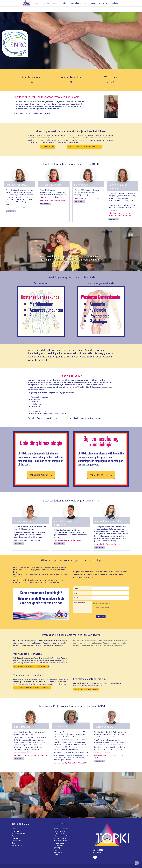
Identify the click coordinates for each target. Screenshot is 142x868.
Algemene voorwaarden (61, 823)
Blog (85, 3)
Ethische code (58, 839)
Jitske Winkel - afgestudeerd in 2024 (107, 538)
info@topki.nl (98, 846)
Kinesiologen (76, 3)
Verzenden (101, 611)
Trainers (65, 3)
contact (95, 412)
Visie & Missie (57, 846)
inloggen (116, 3)
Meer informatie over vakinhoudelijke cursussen (31, 660)
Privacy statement (59, 825)
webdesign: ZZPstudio (83, 863)
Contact (93, 3)
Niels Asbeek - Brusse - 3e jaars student (68, 534)
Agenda (56, 3)
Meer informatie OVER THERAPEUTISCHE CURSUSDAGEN (32, 682)
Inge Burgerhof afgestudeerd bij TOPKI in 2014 (30, 749)
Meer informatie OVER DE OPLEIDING (86, 683)
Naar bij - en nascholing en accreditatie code (84, 141)
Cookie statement (59, 828)
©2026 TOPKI (57, 863)
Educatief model (58, 837)
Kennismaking (104, 3)
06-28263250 (98, 844)
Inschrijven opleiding (19, 828)
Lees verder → (11, 205)
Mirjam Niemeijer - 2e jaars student (52, 195)
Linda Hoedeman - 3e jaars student (87, 192)
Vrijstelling (56, 842)
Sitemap (55, 844)
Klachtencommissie (60, 832)
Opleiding (46, 3)
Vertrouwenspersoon (60, 835)
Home (38, 3)
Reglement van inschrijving (62, 830)
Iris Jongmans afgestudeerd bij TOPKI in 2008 (70, 757)
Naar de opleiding (48, 141)
